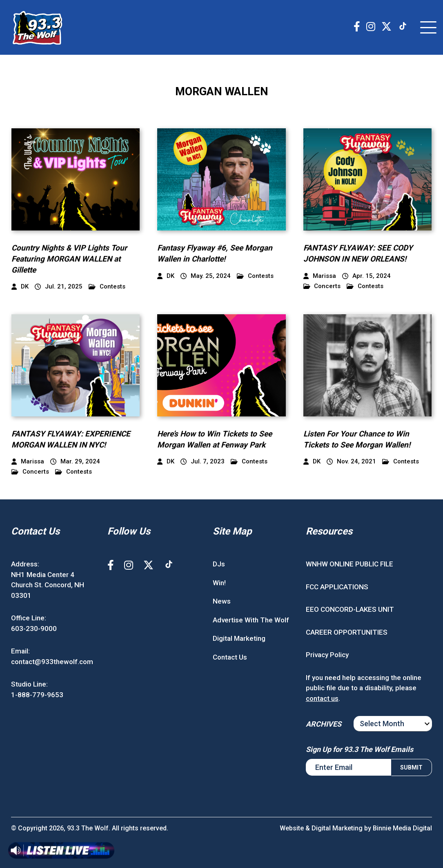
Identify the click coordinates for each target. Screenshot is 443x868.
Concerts (322, 286)
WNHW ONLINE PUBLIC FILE (350, 564)
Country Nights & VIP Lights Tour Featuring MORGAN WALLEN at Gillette (69, 259)
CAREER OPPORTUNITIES (347, 632)
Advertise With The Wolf (251, 620)
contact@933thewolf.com (52, 662)
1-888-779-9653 (37, 695)
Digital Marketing (239, 638)
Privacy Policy (327, 655)
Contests (107, 287)
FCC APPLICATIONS (337, 587)
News (222, 601)
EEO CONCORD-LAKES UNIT (350, 609)
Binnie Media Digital (402, 828)
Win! (219, 583)
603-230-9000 (34, 629)
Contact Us (230, 657)
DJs (219, 564)
